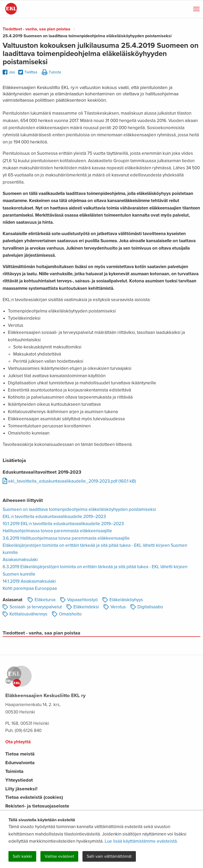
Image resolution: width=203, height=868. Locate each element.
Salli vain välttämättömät (109, 856)
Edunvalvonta (20, 763)
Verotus (115, 607)
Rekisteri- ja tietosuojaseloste (37, 806)
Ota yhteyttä (18, 742)
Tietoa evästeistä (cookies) (34, 797)
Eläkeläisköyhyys (123, 600)
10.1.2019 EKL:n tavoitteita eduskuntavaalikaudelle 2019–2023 (63, 524)
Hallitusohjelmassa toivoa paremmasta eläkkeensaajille (57, 531)
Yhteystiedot (19, 780)
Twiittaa (28, 73)
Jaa (9, 72)
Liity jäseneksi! (21, 789)
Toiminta (14, 771)
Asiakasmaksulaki (20, 560)
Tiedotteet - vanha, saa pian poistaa (36, 29)
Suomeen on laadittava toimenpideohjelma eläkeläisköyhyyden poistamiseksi (79, 509)
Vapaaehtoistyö (79, 600)
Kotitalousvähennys (25, 614)
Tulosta (51, 73)
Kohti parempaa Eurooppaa (30, 588)
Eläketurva (42, 600)
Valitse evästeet (59, 856)
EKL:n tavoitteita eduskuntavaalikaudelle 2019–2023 (54, 517)
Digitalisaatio (147, 607)
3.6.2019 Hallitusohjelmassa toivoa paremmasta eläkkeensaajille (66, 538)
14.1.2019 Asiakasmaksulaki (29, 581)
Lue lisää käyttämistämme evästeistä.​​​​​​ (141, 841)
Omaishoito (67, 614)
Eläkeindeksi (83, 607)
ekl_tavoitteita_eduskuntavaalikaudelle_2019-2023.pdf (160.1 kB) (69, 481)
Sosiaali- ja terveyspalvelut (32, 607)
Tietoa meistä (20, 754)
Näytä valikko (197, 8)
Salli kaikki (22, 856)
